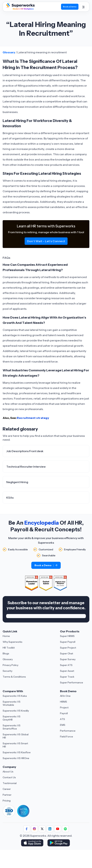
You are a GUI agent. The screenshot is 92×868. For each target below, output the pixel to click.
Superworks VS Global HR (16, 736)
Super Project (68, 648)
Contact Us (9, 777)
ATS (62, 719)
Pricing (7, 801)
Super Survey (68, 659)
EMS (63, 725)
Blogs (6, 653)
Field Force (66, 737)
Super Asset (67, 671)
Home (6, 636)
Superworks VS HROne (16, 758)
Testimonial (10, 783)
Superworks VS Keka (15, 696)
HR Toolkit (9, 648)
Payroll (64, 713)
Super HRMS (67, 636)
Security (7, 671)
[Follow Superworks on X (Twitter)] (42, 829)
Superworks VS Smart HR (15, 745)
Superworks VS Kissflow (17, 752)
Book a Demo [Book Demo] (70, 7)
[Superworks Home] (20, 9)
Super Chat (67, 653)
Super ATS (66, 665)
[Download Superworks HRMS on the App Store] (33, 843)
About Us (8, 772)
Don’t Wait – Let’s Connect (46, 241)
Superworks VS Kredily (16, 711)
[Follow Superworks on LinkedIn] (50, 829)
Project (64, 707)
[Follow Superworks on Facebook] (27, 829)
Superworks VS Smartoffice (12, 727)
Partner (7, 795)
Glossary (9, 52)
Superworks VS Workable (12, 703)
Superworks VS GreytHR (12, 718)
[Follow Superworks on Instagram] (34, 829)
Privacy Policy (10, 665)
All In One (65, 696)
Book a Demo (46, 565)
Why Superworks (12, 642)
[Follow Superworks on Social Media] (65, 829)
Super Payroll (68, 642)
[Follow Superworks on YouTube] (58, 829)
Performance (68, 731)
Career (7, 789)
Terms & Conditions (14, 677)
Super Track (67, 677)
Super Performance (72, 683)
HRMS (64, 702)
